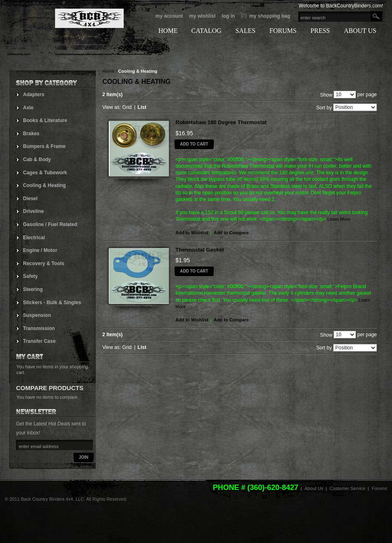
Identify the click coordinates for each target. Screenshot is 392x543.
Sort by (324, 108)
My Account (169, 16)
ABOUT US (360, 31)
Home (108, 71)
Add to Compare (231, 233)
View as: (112, 107)
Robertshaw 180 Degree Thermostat (221, 122)
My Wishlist (202, 16)
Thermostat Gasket (200, 250)
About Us (314, 488)
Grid (127, 107)
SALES (246, 31)
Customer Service (347, 488)
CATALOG (206, 31)
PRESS (320, 31)
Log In (228, 16)
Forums (379, 488)
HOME (168, 31)
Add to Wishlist (192, 233)
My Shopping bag (270, 16)
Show (326, 95)
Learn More (339, 219)
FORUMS (283, 31)
